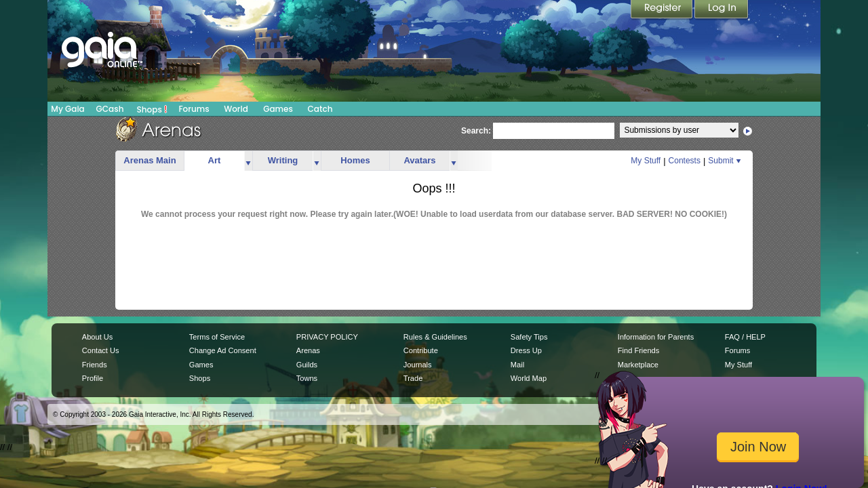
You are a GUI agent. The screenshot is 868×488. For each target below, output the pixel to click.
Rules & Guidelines (435, 337)
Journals (418, 365)
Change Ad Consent (223, 350)
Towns (307, 378)
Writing (283, 160)
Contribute (421, 350)
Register (663, 10)
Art (215, 160)
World (236, 109)
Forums (194, 109)
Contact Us (101, 350)
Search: (476, 131)
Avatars (419, 160)
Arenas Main (150, 160)
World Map (529, 378)
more (248, 161)
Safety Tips (529, 337)
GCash (110, 109)
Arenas (308, 350)
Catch (320, 109)
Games (278, 109)
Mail (517, 365)
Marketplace (638, 365)
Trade (413, 378)
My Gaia (67, 109)
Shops (152, 109)
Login (722, 10)
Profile (93, 378)
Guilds (307, 365)
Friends (95, 365)
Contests (685, 161)
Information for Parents (656, 337)
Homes (355, 160)
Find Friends (638, 350)
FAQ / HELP (745, 337)
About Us (97, 337)
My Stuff (646, 161)
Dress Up (526, 350)
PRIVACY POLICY (327, 337)
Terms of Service (217, 337)
